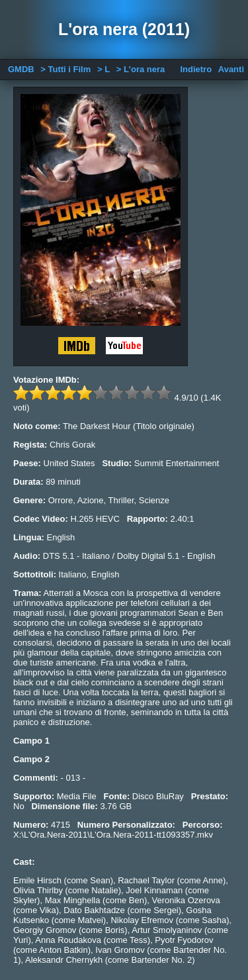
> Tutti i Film (65, 69)
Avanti (231, 69)
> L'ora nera (141, 69)
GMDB (21, 69)
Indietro (196, 69)
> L (103, 69)
